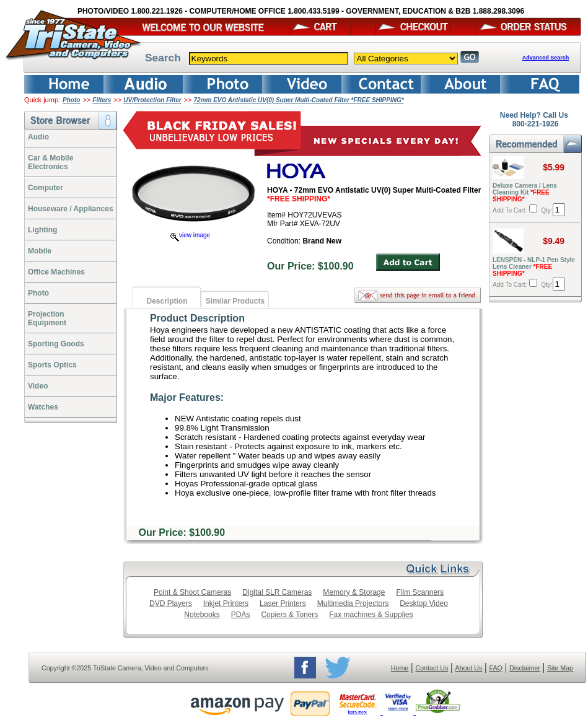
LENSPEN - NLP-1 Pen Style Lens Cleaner (534, 267)
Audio (38, 137)
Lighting (42, 230)
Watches (43, 407)
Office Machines (56, 272)
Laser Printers (283, 603)
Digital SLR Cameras (277, 592)
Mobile (40, 251)
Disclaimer (525, 668)
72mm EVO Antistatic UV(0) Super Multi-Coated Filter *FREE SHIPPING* (299, 100)
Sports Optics (52, 365)
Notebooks (202, 615)
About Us (468, 668)
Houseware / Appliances (71, 209)
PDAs (241, 615)
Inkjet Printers (226, 603)
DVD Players (171, 603)
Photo (71, 100)
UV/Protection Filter (152, 100)
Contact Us (432, 668)
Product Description (197, 318)
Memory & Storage (354, 592)
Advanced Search (546, 58)
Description (167, 301)
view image (190, 235)
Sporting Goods (56, 344)
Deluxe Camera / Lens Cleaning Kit (525, 192)
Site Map (560, 668)
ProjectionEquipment (47, 318)
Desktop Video (424, 603)
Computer (46, 188)
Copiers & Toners (289, 615)
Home (400, 668)
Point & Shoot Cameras (192, 592)
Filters (102, 100)
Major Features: (187, 397)
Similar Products (235, 301)
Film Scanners (420, 592)
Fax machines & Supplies (371, 615)
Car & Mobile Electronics (50, 162)
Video (38, 386)
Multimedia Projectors (353, 603)
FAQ (495, 668)
